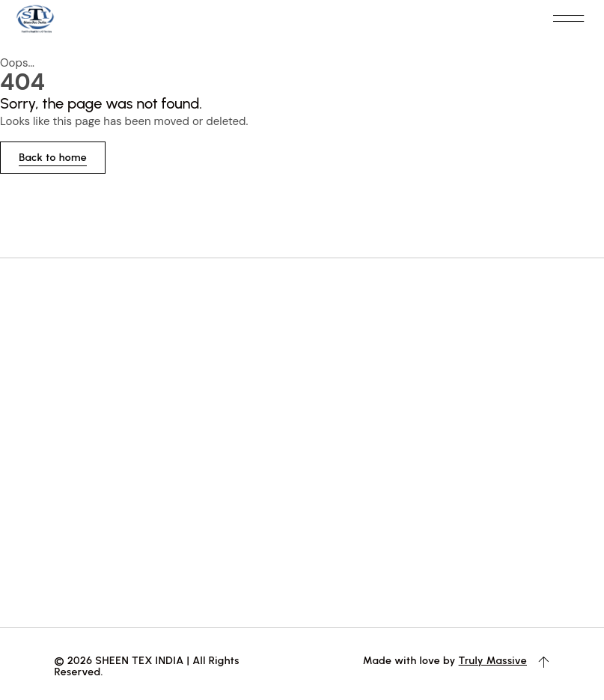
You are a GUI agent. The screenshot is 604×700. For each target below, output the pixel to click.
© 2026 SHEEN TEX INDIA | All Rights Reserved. (147, 666)
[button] (568, 19)
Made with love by (411, 660)
